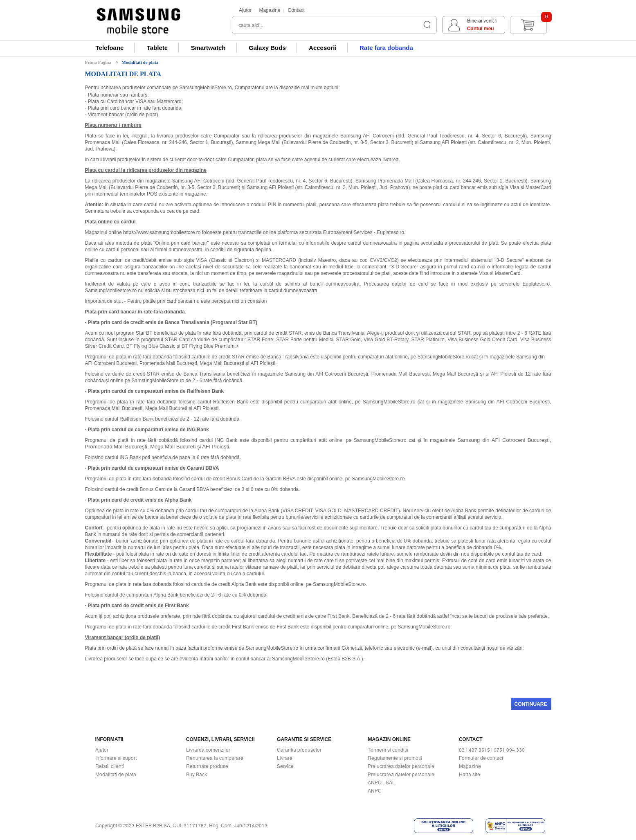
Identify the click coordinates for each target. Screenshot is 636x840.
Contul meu (481, 29)
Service (285, 766)
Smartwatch (208, 48)
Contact (296, 10)
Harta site (470, 775)
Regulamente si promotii (395, 758)
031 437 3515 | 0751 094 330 (492, 750)
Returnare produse (207, 766)
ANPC (375, 791)
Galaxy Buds (267, 48)
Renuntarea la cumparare (215, 758)
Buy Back (197, 775)
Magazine (270, 10)
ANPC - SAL (381, 783)
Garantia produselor (299, 750)
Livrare (285, 758)
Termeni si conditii (388, 750)
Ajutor (245, 10)
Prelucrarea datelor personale (401, 766)
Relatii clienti (110, 766)
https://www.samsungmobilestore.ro (162, 232)
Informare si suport (116, 758)
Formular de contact (481, 758)
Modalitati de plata (140, 62)
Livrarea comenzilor (208, 750)
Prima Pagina (98, 62)
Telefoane (110, 48)
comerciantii (439, 517)
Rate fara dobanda (386, 48)
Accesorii (323, 48)
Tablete (157, 48)
